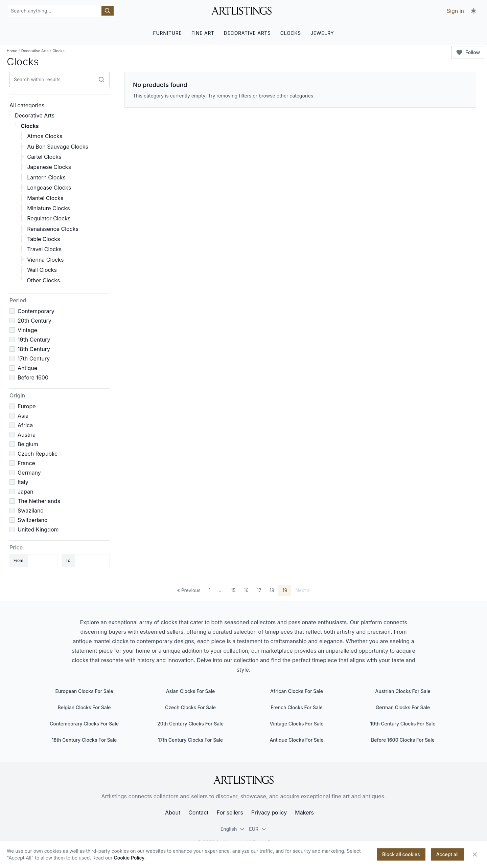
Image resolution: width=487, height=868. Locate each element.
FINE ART (203, 33)
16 (246, 590)
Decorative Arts (35, 51)
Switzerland (33, 520)
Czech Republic (38, 454)
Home (12, 51)
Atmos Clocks (45, 136)
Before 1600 (33, 377)
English (233, 829)
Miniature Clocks (48, 208)
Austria (27, 435)
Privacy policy (269, 812)
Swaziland (31, 511)
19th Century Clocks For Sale (403, 724)
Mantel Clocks (45, 198)
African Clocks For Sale (297, 691)
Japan (26, 492)
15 (233, 590)
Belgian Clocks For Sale (84, 707)
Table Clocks (43, 239)
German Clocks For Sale (403, 707)
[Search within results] (101, 80)
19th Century (34, 340)
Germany (29, 473)
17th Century (34, 359)
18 (272, 590)
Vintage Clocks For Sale (297, 724)
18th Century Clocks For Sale (84, 740)
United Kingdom (38, 529)
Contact (198, 812)
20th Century (34, 321)
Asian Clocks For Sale (191, 691)
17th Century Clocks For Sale (190, 740)
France (26, 463)
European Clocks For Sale (84, 691)
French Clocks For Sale (296, 707)
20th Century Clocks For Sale (190, 724)
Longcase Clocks (49, 188)
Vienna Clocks (45, 260)
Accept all (447, 854)
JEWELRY (322, 33)
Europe (27, 406)
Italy (23, 482)
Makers (304, 812)
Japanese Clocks (49, 167)
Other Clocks (43, 280)
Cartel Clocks (44, 157)
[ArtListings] (243, 780)
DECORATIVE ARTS (247, 33)
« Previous (189, 590)
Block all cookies (401, 854)
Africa (25, 425)
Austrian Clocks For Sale (403, 691)
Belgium (28, 444)
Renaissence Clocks (53, 229)
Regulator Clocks (49, 218)
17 (259, 590)
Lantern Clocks (46, 177)
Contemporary (36, 311)
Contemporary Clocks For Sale (84, 724)
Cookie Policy (129, 858)
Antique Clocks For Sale (296, 740)
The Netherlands (39, 501)
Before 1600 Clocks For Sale (403, 740)
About (173, 812)
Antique (27, 368)
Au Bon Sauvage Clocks (58, 147)
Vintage (27, 330)
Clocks (30, 126)
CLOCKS (291, 33)
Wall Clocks (42, 270)
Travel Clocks (44, 249)
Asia (23, 416)
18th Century (34, 349)
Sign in (455, 11)
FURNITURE (167, 33)
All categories (27, 105)
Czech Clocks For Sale (190, 707)
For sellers (230, 812)
